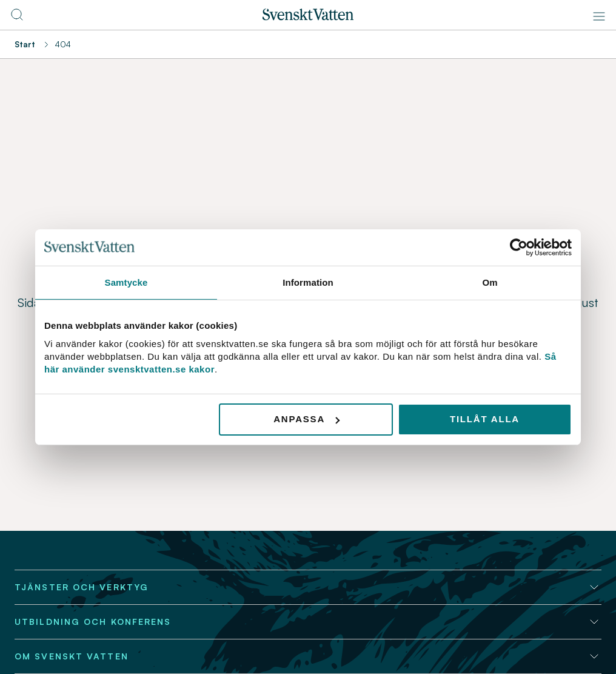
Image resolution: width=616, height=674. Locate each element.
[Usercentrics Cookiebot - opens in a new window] (519, 247)
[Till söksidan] (17, 18)
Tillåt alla (485, 419)
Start (25, 44)
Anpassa (306, 419)
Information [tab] (308, 282)
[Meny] (599, 16)
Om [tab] (490, 282)
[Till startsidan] (308, 17)
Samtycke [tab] (126, 282)
